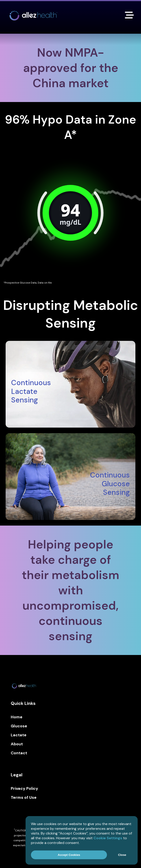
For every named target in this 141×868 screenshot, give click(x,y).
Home (17, 717)
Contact (19, 753)
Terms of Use (24, 797)
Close (122, 855)
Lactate (19, 735)
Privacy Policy (24, 788)
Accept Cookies (69, 855)
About (17, 744)
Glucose (19, 726)
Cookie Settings (108, 838)
